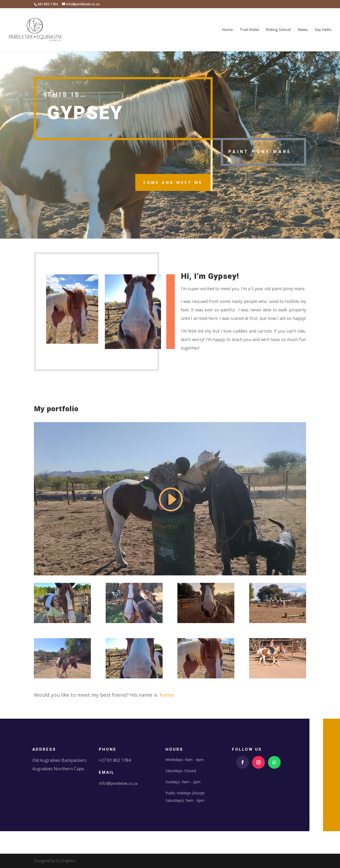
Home (227, 30)
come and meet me (173, 182)
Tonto (166, 695)
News (303, 30)
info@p (106, 783)
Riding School (279, 30)
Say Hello (323, 30)
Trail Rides (249, 30)
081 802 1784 (48, 4)
